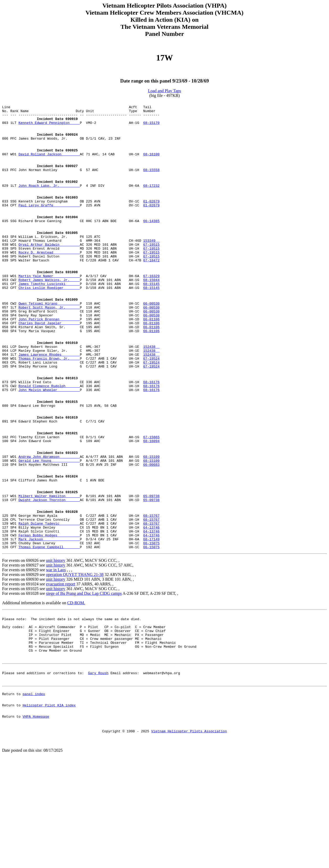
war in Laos (56, 659)
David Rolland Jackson (49, 165)
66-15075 (151, 632)
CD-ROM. (76, 692)
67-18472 (151, 292)
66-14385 (151, 245)
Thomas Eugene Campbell (49, 636)
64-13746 (151, 613)
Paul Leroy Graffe (49, 226)
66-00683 (151, 537)
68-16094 (151, 509)
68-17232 (151, 203)
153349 (151, 269)
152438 (151, 396)
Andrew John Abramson (49, 528)
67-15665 (151, 504)
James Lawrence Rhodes (49, 405)
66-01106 (151, 363)
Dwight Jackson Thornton (49, 580)
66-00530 (151, 344)
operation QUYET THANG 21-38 (75, 664)
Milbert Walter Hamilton (49, 575)
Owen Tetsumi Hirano (49, 344)
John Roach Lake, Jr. (49, 203)
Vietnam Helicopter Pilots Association (189, 838)
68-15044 (151, 316)
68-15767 (151, 599)
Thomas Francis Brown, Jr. (49, 410)
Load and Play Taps (164, 91)
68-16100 (151, 165)
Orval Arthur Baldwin (49, 273)
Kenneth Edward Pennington (49, 127)
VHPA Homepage (36, 822)
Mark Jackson (49, 627)
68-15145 (151, 321)
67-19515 (151, 273)
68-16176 (151, 438)
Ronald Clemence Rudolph (49, 443)
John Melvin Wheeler (49, 448)
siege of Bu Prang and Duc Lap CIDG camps (84, 683)
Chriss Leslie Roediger (49, 325)
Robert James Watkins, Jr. (49, 316)
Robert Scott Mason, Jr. (49, 349)
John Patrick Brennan (49, 363)
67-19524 (151, 410)
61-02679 (151, 222)
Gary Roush (98, 773)
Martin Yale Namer (49, 311)
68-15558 (151, 184)
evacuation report (61, 674)
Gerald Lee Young (49, 533)
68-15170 (151, 127)
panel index (34, 796)
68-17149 (151, 627)
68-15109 (151, 528)
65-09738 (151, 575)
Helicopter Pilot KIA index (49, 809)
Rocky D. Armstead (49, 283)
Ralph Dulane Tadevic (49, 608)
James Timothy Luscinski (49, 321)
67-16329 (151, 311)
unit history (56, 650)
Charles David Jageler (49, 368)
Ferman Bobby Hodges (49, 622)
